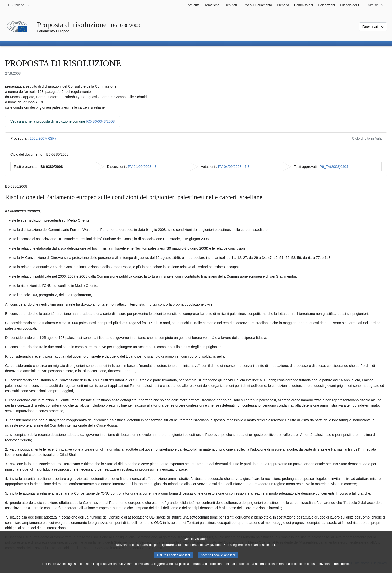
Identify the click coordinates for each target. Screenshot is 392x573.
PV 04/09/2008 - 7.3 (234, 167)
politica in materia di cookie (284, 568)
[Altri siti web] (376, 5)
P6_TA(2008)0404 (334, 167)
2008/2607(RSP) (43, 138)
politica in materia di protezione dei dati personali (214, 568)
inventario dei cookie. (334, 568)
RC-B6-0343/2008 (100, 121)
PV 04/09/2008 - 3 (142, 167)
